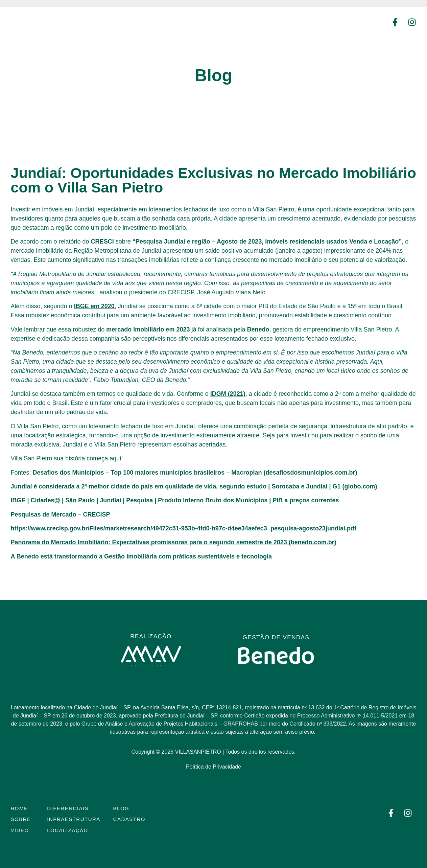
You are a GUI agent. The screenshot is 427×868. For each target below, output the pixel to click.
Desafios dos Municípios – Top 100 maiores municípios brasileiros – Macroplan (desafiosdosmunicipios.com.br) (195, 473)
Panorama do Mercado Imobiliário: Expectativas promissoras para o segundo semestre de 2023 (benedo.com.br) (174, 542)
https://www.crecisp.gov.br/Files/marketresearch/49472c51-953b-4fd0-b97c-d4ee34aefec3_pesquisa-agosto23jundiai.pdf (184, 528)
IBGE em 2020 (94, 306)
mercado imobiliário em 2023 (148, 329)
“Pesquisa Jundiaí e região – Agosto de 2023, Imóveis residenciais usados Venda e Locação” (267, 242)
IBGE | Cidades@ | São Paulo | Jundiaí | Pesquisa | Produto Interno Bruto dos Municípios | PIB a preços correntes (175, 500)
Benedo (258, 329)
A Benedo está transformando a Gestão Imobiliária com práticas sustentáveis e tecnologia (141, 556)
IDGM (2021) (228, 394)
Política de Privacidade (213, 767)
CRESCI (102, 242)
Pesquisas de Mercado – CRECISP (61, 515)
